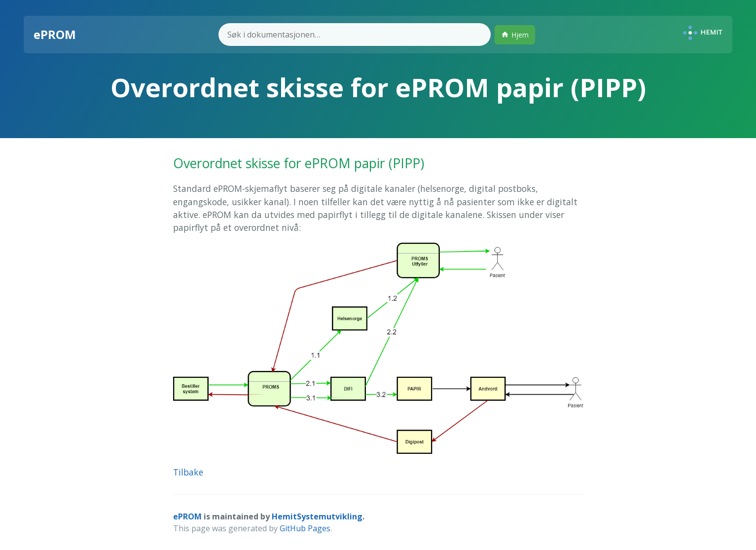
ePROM (187, 516)
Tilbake (188, 472)
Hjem (515, 35)
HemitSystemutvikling (317, 516)
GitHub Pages (305, 528)
